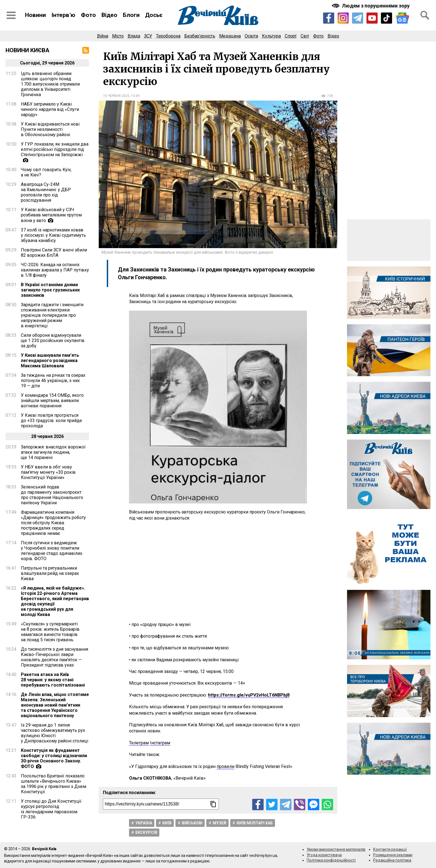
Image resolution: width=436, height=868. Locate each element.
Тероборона (168, 36)
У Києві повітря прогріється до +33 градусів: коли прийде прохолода (51, 421)
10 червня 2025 (116, 96)
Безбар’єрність (200, 36)
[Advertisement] (218, 572)
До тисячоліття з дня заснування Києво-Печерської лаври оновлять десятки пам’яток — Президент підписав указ (54, 657)
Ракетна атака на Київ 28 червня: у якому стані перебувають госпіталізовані (53, 680)
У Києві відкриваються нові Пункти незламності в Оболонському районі (50, 129)
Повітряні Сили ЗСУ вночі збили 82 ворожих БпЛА (54, 253)
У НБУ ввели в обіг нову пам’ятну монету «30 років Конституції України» (48, 472)
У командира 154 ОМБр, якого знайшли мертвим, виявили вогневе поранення (52, 401)
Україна (144, 823)
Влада (134, 36)
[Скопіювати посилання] (213, 804)
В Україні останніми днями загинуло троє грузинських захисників (50, 290)
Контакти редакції (390, 849)
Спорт (291, 36)
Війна (103, 36)
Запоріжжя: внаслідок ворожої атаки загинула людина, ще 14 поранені (53, 452)
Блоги (131, 15)
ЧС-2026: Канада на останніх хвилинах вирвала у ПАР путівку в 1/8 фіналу (55, 270)
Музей (220, 823)
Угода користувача (324, 855)
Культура (271, 36)
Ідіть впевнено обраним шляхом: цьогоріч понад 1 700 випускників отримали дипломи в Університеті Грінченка (50, 84)
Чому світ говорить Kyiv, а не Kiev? (46, 172)
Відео (109, 15)
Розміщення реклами (393, 855)
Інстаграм (160, 743)
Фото (88, 15)
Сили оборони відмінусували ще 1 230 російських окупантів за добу (53, 341)
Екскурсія (146, 832)
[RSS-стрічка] (86, 50)
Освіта (251, 36)
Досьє (154, 15)
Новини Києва (28, 50)
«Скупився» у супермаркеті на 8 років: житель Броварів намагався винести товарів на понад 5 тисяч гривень (50, 632)
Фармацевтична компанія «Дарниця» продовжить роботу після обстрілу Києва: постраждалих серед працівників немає (53, 523)
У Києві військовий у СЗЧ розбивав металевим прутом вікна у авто (51, 215)
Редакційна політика (392, 860)
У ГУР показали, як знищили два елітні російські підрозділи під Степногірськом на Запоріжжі (55, 149)
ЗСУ (148, 36)
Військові (192, 823)
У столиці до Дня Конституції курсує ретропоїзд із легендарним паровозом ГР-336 (51, 809)
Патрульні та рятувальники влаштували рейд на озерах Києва (50, 573)
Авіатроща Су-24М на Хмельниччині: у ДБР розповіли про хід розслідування (46, 192)
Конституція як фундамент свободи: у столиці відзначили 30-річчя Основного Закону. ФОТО (54, 758)
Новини (35, 15)
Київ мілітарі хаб (255, 823)
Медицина (230, 36)
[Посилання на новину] (161, 804)
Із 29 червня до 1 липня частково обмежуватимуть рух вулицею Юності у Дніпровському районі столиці (54, 733)
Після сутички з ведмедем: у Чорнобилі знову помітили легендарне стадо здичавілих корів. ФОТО (52, 551)
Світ (305, 36)
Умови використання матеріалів (336, 849)
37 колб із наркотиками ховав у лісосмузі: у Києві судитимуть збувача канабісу (53, 235)
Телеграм (139, 743)
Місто (118, 36)
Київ (167, 823)
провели (226, 766)
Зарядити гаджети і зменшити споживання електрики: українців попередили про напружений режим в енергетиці (52, 315)
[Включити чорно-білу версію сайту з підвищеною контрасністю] (371, 6)
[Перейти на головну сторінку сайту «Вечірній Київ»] (218, 15)
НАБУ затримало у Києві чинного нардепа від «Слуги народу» (50, 109)
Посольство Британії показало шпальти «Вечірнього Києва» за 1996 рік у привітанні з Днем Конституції (54, 784)
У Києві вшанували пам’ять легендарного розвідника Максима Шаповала (50, 361)
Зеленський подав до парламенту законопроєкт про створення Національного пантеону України (52, 495)
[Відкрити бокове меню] (11, 15)
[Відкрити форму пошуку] (425, 15)
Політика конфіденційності (331, 860)
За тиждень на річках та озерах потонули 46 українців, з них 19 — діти (53, 381)
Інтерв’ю (63, 15)
